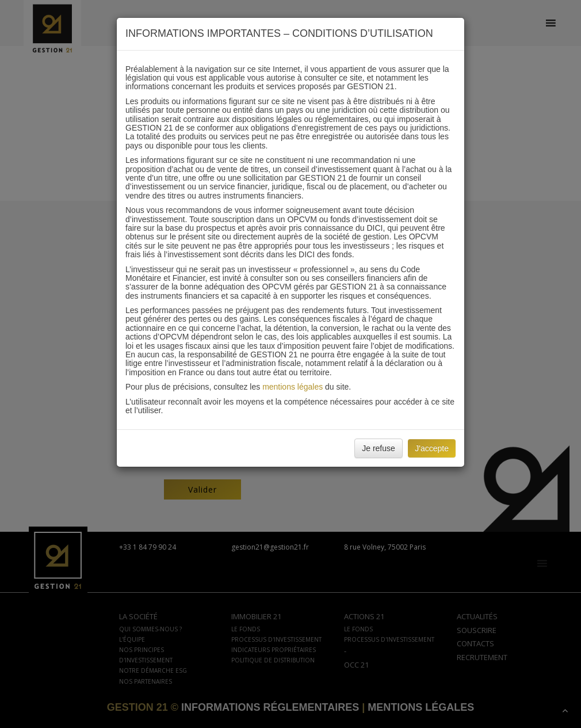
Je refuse (379, 448)
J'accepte (432, 448)
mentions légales (293, 387)
